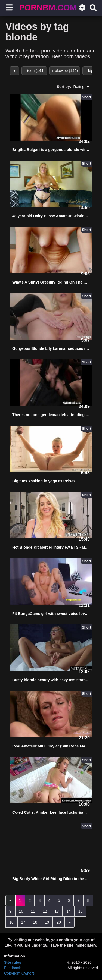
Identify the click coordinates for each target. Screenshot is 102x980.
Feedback (12, 968)
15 (81, 911)
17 (23, 922)
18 (35, 922)
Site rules (13, 962)
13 (57, 911)
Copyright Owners (19, 973)
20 (59, 922)
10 (21, 911)
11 (33, 911)
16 (11, 922)
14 (69, 911)
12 (45, 911)
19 (47, 922)
